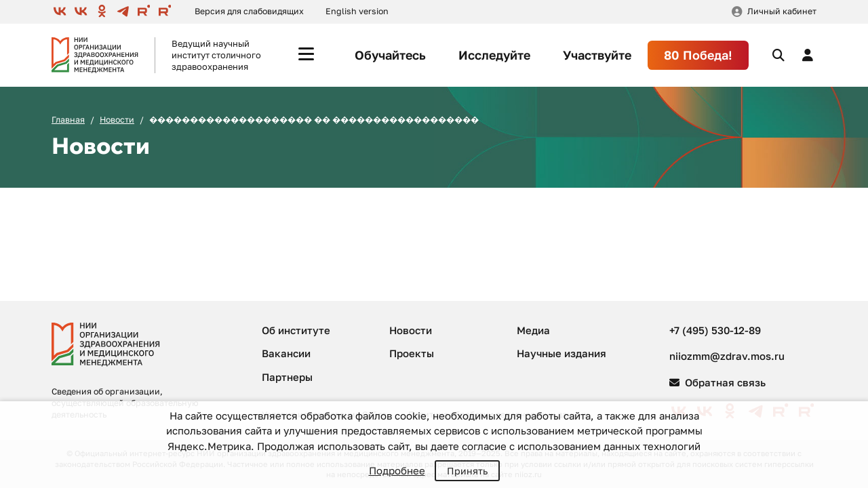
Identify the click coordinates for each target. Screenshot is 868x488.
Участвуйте (597, 55)
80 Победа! (698, 55)
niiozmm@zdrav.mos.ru (727, 356)
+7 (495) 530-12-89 (715, 330)
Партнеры (287, 377)
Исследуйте (494, 55)
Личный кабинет (782, 11)
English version (357, 11)
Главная (68, 120)
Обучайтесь (390, 55)
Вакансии (286, 353)
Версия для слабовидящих (249, 11)
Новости (117, 120)
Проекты (412, 353)
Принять (467, 471)
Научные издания (561, 353)
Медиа (533, 330)
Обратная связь (717, 382)
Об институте (296, 330)
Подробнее (397, 470)
